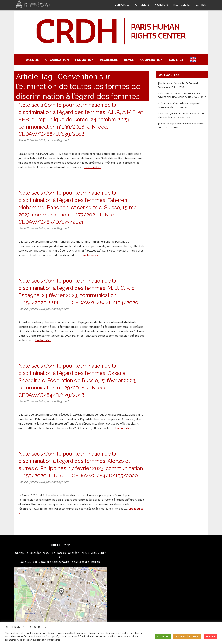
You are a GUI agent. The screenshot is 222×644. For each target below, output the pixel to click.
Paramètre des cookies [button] (187, 636)
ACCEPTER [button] (163, 636)
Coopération (151, 60)
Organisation (57, 60)
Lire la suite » (93, 167)
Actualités (169, 75)
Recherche (161, 4)
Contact (176, 60)
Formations (142, 4)
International (182, 4)
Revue (129, 60)
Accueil (33, 60)
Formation (84, 60)
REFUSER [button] (210, 636)
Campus (201, 4)
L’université (122, 4)
